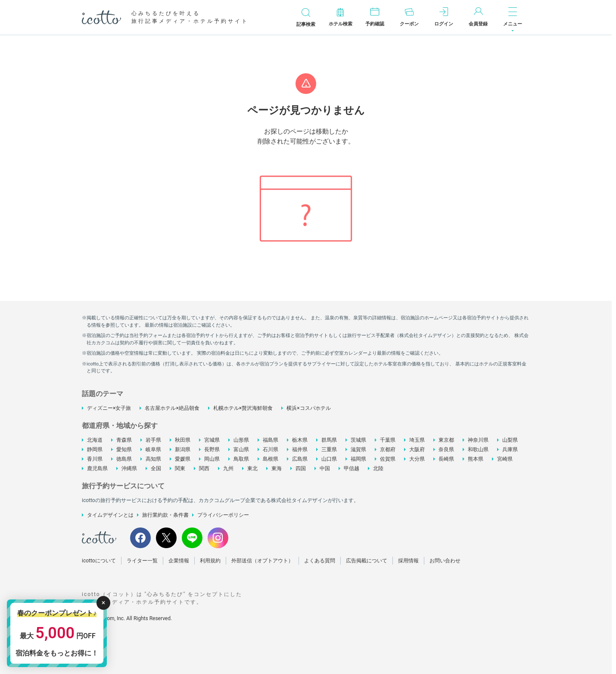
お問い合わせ (445, 561)
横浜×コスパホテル (308, 408)
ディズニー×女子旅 (109, 408)
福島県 (271, 440)
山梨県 (510, 440)
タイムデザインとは (110, 515)
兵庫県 (510, 449)
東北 (252, 468)
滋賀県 (358, 449)
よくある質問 (320, 561)
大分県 (417, 459)
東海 (277, 468)
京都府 (388, 449)
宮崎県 (505, 459)
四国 (301, 468)
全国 (156, 468)
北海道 (95, 440)
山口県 (329, 459)
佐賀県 (388, 459)
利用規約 (210, 561)
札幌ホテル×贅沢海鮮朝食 (243, 408)
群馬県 (329, 440)
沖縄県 (129, 468)
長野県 (212, 449)
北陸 (378, 468)
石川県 (271, 449)
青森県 (124, 440)
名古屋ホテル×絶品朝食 (172, 408)
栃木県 (300, 440)
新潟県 (183, 449)
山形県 (241, 440)
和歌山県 (478, 449)
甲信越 (352, 468)
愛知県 (124, 449)
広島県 (300, 459)
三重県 (329, 449)
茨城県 (358, 440)
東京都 (446, 440)
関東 (180, 468)
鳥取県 (241, 459)
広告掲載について (367, 561)
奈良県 (446, 449)
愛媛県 (183, 459)
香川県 (95, 459)
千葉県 (388, 440)
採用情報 (408, 561)
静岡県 (95, 449)
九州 (228, 468)
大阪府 (417, 449)
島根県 (271, 459)
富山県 (241, 449)
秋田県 (183, 440)
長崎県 (446, 459)
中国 (325, 468)
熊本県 (476, 459)
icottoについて (99, 561)
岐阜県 (153, 449)
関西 (204, 468)
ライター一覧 (142, 561)
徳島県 (124, 459)
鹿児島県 (97, 468)
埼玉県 (417, 440)
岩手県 (153, 440)
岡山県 (212, 459)
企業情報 (179, 561)
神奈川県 (478, 440)
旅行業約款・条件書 (165, 515)
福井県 (300, 449)
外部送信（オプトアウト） (262, 561)
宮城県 (212, 440)
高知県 (153, 459)
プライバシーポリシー (223, 515)
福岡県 (358, 459)
